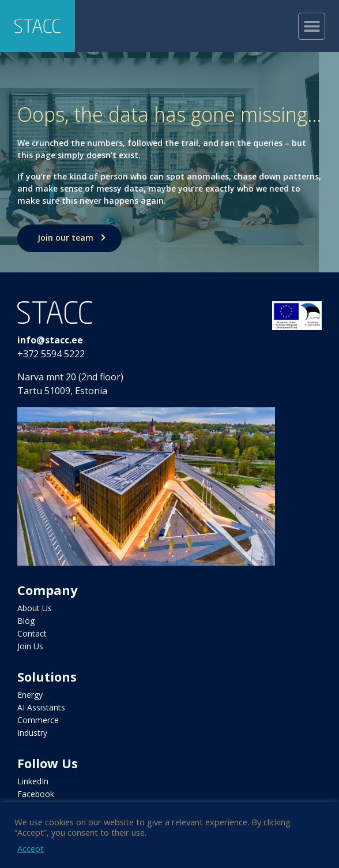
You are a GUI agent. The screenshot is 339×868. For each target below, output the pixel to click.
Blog (26, 621)
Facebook (36, 794)
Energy (30, 695)
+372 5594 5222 (51, 354)
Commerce (38, 720)
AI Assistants (41, 707)
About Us (35, 608)
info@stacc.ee (50, 340)
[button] (312, 26)
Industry (32, 733)
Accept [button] (31, 848)
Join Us (30, 646)
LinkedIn (33, 781)
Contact (32, 633)
